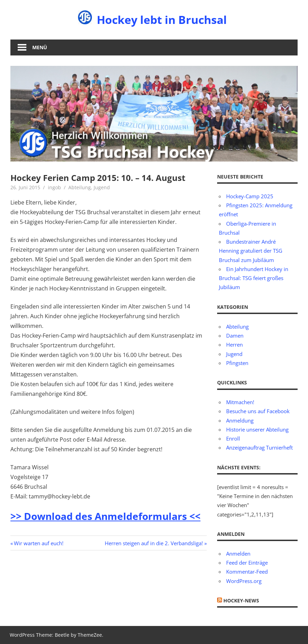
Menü (40, 47)
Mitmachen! (240, 402)
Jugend (102, 187)
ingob (54, 187)
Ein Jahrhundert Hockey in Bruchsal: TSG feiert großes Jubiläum (254, 278)
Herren (234, 345)
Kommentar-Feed (247, 572)
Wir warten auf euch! (38, 543)
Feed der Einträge (247, 563)
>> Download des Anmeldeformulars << (105, 516)
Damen (235, 336)
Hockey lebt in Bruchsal (162, 20)
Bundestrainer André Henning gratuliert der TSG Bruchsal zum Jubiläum (251, 251)
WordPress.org (244, 581)
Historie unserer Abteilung (257, 429)
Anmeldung (240, 420)
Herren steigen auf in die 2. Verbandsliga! (154, 543)
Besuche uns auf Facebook (258, 411)
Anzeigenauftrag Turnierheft (259, 447)
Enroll (233, 438)
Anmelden (238, 554)
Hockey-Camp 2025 (250, 196)
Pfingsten (237, 363)
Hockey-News (241, 601)
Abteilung (80, 187)
